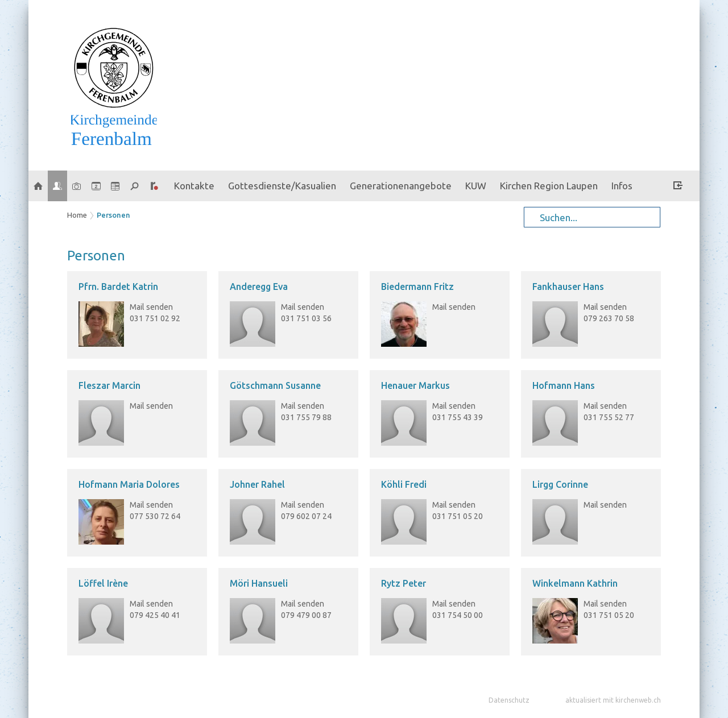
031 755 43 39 (458, 417)
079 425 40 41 (155, 615)
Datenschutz (509, 700)
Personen (113, 215)
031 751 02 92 (155, 318)
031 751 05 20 (458, 516)
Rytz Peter (404, 583)
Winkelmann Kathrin (575, 583)
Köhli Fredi (404, 484)
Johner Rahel (257, 484)
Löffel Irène (103, 583)
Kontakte (194, 186)
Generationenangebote (401, 186)
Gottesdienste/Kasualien (282, 186)
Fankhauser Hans (568, 287)
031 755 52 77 (609, 417)
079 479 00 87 (306, 615)
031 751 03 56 (306, 318)
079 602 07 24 (306, 516)
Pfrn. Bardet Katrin (118, 287)
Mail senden (151, 307)
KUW (476, 186)
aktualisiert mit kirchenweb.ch (613, 700)
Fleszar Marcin (109, 385)
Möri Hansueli (259, 583)
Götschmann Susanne (275, 385)
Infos (622, 186)
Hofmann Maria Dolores (129, 484)
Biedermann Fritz (417, 287)
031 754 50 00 (458, 615)
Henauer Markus (415, 385)
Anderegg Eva (259, 287)
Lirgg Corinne (560, 484)
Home (77, 215)
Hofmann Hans (564, 385)
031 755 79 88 (306, 417)
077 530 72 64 (155, 516)
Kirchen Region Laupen (549, 186)
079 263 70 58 (609, 318)
